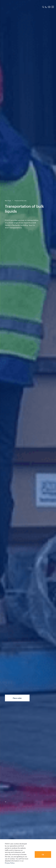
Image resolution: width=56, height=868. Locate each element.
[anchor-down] (3, 801)
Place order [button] (17, 698)
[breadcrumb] (8, 200)
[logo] (15, 7)
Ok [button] (43, 854)
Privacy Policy (10, 863)
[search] (43, 7)
